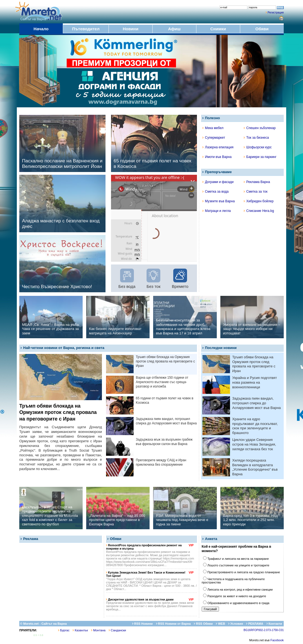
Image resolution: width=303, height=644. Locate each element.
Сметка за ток (256, 192)
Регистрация (276, 13)
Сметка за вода (216, 192)
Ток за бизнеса (256, 138)
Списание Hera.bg (259, 211)
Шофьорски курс (258, 147)
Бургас (64, 630)
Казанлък (80, 630)
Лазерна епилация (218, 147)
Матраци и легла (217, 211)
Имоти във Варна (217, 157)
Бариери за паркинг (260, 157)
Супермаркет (214, 138)
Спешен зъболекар (260, 128)
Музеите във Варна (219, 201)
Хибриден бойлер (259, 201)
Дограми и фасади (218, 182)
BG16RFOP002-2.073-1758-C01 (264, 630)
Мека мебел (213, 128)
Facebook (277, 640)
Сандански (117, 630)
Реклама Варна (257, 182)
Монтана (98, 630)
